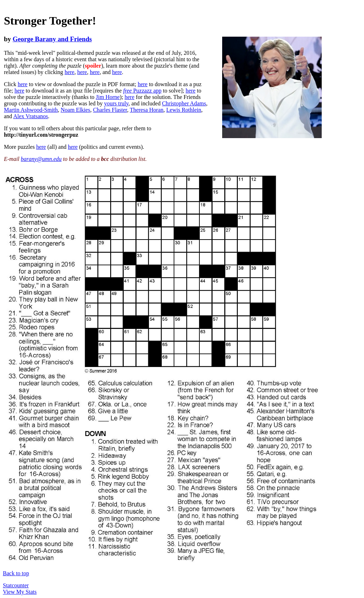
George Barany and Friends (52, 39)
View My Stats (20, 592)
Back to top (16, 573)
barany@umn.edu (41, 159)
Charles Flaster (110, 110)
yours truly (116, 103)
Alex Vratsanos (31, 116)
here (70, 72)
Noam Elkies (76, 110)
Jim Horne (108, 97)
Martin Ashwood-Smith (31, 110)
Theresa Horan (147, 110)
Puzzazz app (142, 91)
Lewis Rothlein (184, 110)
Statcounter (16, 585)
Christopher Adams (184, 103)
